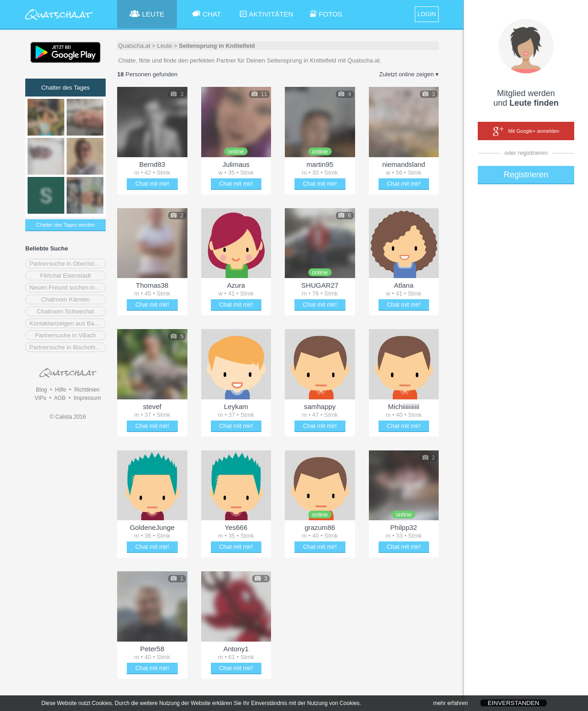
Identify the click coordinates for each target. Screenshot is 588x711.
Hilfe (61, 390)
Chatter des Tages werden (65, 225)
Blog (41, 390)
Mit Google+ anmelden (526, 131)
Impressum (87, 398)
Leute (165, 46)
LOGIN (427, 14)
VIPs (40, 398)
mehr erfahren (450, 706)
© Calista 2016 (68, 417)
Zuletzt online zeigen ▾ (409, 74)
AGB (59, 398)
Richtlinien (87, 390)
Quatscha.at (134, 46)
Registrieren (526, 175)
